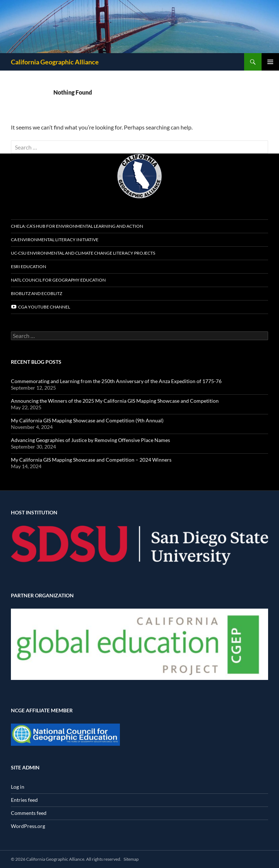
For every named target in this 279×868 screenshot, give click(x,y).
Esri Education (29, 266)
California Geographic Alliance (55, 62)
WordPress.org (28, 826)
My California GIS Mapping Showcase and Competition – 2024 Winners (91, 460)
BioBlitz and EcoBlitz (37, 293)
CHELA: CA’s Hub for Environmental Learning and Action (77, 226)
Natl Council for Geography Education (58, 280)
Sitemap (131, 859)
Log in (18, 787)
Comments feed (29, 813)
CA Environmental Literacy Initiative (55, 240)
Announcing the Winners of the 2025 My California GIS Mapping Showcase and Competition (115, 401)
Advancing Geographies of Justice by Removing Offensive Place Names (90, 440)
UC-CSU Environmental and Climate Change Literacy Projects (83, 253)
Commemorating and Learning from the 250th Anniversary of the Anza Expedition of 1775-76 (116, 381)
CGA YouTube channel (41, 307)
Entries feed (24, 800)
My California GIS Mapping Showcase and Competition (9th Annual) (87, 420)
